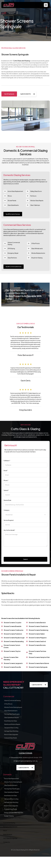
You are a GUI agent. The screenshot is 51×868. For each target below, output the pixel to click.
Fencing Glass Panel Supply (12, 714)
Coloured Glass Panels (11, 738)
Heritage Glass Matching (11, 731)
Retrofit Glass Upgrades (11, 734)
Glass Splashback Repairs (11, 717)
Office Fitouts (8, 704)
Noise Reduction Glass (11, 721)
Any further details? (9, 530)
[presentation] (18, 551)
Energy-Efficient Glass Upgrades (14, 812)
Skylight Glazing (9, 816)
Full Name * (7, 461)
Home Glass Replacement (12, 779)
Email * (6, 470)
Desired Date (7, 500)
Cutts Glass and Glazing (21, 61)
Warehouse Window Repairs (12, 724)
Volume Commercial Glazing (12, 700)
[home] (9, 5)
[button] (46, 5)
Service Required (9, 520)
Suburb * (6, 490)
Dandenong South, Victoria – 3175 (26, 757)
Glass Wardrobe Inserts (11, 711)
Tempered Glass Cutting (11, 728)
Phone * (6, 480)
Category (7, 510)
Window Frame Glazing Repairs (13, 707)
